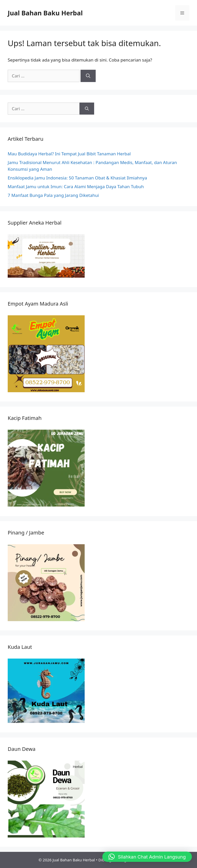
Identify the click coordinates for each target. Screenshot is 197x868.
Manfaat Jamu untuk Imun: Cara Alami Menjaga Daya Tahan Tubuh (76, 186)
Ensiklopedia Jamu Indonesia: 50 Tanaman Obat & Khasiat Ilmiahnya (77, 178)
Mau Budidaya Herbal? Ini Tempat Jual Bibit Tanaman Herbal (69, 154)
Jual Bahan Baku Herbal (45, 13)
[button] (147, 857)
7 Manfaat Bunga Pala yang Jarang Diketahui (53, 195)
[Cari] (88, 76)
